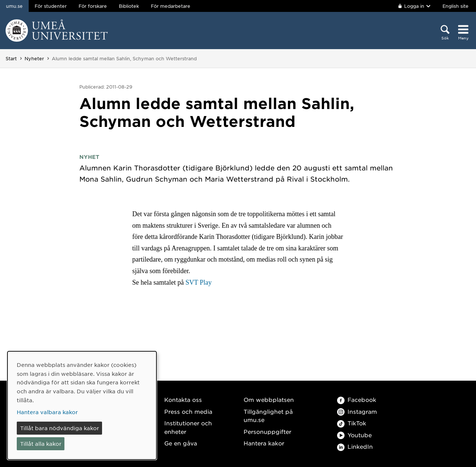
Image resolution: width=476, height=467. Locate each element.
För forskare (93, 6)
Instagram (357, 411)
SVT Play (199, 282)
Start (11, 58)
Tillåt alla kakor (41, 444)
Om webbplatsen (269, 399)
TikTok (352, 423)
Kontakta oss (183, 399)
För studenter (51, 6)
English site (456, 6)
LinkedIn (355, 446)
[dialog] (82, 405)
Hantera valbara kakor (47, 412)
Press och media (188, 411)
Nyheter (34, 58)
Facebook (357, 399)
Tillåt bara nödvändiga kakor (60, 428)
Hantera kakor (264, 443)
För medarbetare (171, 6)
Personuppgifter (267, 431)
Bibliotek (129, 6)
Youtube (354, 435)
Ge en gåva (181, 443)
